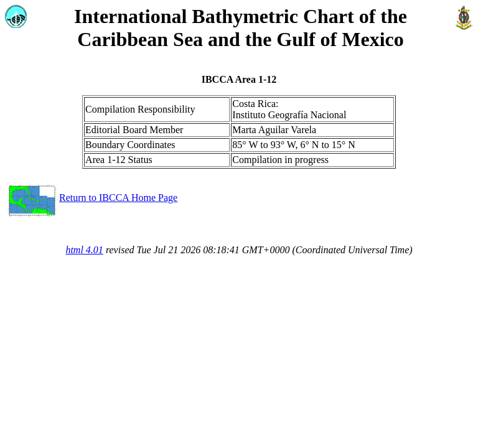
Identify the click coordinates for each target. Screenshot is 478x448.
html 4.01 (84, 250)
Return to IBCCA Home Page (91, 198)
